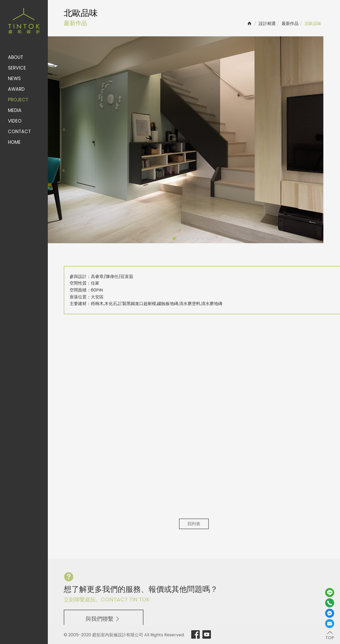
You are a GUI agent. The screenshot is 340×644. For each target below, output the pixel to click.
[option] (174, 140)
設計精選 (267, 23)
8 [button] (197, 238)
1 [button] (163, 238)
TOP (330, 635)
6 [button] (187, 238)
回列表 (194, 524)
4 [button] (177, 238)
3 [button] (173, 238)
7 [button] (192, 238)
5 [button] (182, 238)
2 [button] (168, 238)
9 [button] (201, 238)
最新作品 (290, 23)
